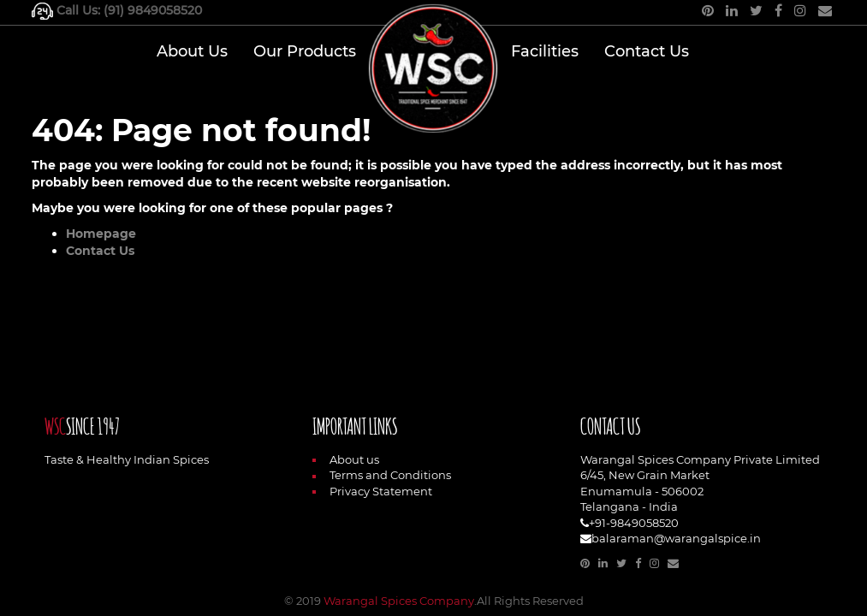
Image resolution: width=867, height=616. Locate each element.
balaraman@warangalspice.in (676, 538)
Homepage (101, 234)
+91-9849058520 (634, 523)
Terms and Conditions (382, 475)
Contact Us (100, 251)
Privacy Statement (372, 491)
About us (346, 459)
